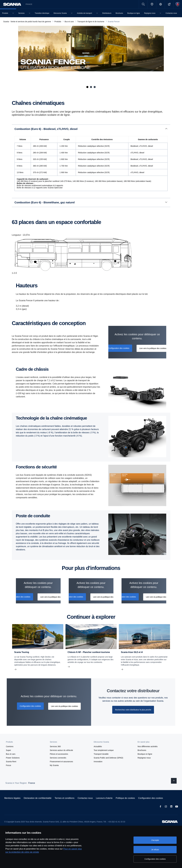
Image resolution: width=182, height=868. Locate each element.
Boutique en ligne (145, 754)
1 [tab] (87, 87)
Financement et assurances (61, 762)
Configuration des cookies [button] (119, 348)
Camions (10, 746)
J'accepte (155, 840)
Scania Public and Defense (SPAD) (108, 758)
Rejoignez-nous (144, 758)
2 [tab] (91, 87)
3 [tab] (95, 87)
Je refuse (155, 850)
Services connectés (58, 758)
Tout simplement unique (104, 750)
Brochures (142, 750)
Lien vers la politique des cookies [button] (153, 348)
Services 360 (55, 746)
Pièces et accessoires (59, 754)
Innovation (98, 762)
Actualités (98, 746)
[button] (24, 742)
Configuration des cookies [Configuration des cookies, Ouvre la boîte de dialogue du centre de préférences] (155, 859)
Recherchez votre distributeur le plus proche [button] (133, 710)
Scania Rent (11, 762)
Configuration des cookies (150, 798)
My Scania (54, 765)
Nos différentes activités (148, 746)
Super (8, 750)
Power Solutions (13, 758)
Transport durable (101, 754)
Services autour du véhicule (61, 750)
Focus (8, 765)
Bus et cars (11, 754)
